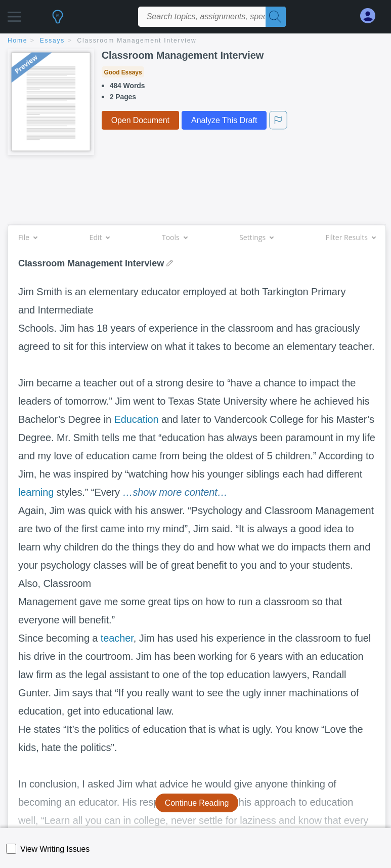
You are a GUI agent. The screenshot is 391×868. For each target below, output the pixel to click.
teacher (117, 638)
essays (52, 41)
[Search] (276, 17)
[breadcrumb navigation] (195, 41)
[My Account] (372, 16)
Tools (175, 237)
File (28, 237)
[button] (14, 14)
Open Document (140, 120)
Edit (100, 237)
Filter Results (351, 237)
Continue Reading (197, 803)
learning (36, 492)
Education (137, 419)
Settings (256, 237)
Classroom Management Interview (137, 41)
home (17, 41)
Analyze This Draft (224, 120)
